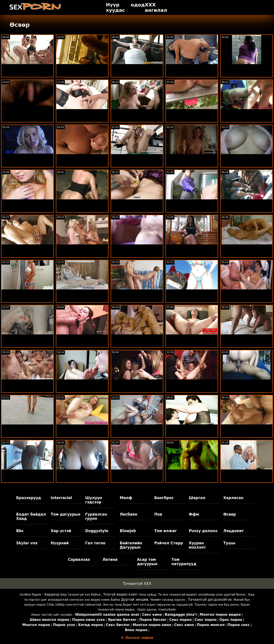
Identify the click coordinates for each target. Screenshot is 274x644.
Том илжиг (166, 531)
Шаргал (197, 498)
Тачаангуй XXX (137, 584)
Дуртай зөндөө (135, 600)
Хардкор (52, 594)
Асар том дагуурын (147, 562)
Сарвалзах (79, 560)
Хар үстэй (61, 531)
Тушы (229, 543)
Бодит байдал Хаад (31, 516)
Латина (110, 560)
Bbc (20, 531)
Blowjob (128, 531)
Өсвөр (230, 514)
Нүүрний (60, 543)
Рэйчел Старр (169, 543)
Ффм (194, 514)
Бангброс (164, 498)
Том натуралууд (184, 562)
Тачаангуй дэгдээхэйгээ (210, 600)
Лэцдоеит (234, 531)
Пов (158, 514)
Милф (126, 498)
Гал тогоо (95, 543)
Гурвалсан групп (96, 516)
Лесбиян (128, 514)
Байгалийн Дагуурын (131, 545)
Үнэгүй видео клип (120, 594)
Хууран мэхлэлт (197, 545)
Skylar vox (27, 543)
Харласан (233, 498)
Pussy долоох (203, 531)
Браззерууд (29, 498)
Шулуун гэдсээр (94, 500)
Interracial (61, 498)
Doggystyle (97, 531)
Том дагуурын (66, 514)
